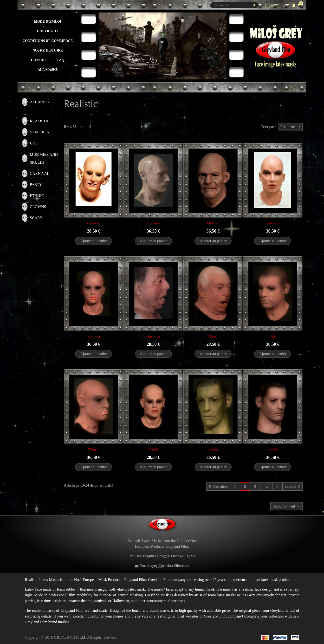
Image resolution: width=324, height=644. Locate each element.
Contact (40, 60)
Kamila (153, 449)
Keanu (213, 449)
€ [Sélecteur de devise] (287, 5)
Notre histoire (48, 50)
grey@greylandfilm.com (170, 566)
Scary (36, 218)
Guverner (153, 336)
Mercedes (94, 223)
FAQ (61, 60)
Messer (273, 449)
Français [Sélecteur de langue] (269, 5)
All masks (48, 70)
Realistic (40, 121)
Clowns (38, 207)
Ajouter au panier (94, 241)
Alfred (213, 336)
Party (36, 185)
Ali (273, 336)
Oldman (213, 223)
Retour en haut (286, 506)
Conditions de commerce (48, 41)
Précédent (218, 486)
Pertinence (289, 127)
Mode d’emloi (48, 21)
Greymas (153, 223)
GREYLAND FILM (70, 637)
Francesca (273, 223)
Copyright (48, 31)
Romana (94, 336)
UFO (34, 143)
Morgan (94, 449)
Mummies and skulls (44, 158)
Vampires (39, 132)
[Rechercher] (234, 5)
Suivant (292, 486)
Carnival (40, 173)
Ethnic (37, 196)
